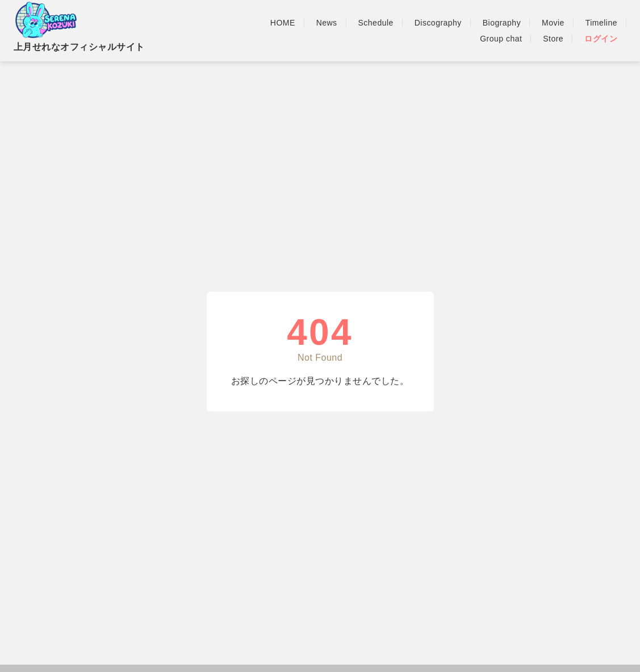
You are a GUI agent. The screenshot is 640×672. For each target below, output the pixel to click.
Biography (502, 23)
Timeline (601, 23)
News (327, 23)
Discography (438, 23)
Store (553, 39)
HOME (283, 23)
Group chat (501, 39)
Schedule (376, 23)
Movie (553, 23)
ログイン (601, 39)
